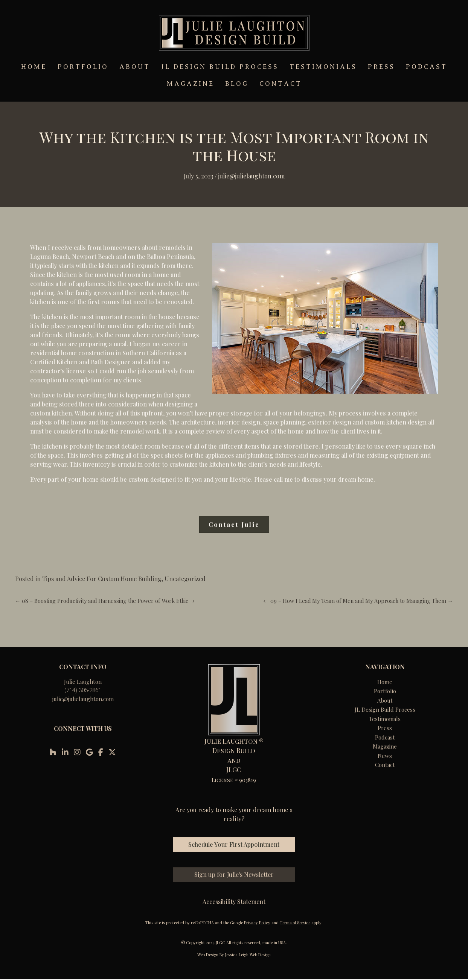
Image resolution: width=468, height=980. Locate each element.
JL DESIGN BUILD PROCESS (220, 67)
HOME (34, 67)
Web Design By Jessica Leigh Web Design (234, 955)
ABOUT (135, 67)
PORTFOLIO (83, 67)
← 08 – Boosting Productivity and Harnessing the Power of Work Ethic (102, 601)
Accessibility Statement (234, 902)
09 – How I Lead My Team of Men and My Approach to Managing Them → (362, 601)
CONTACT (281, 84)
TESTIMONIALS (323, 67)
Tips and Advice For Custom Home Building (102, 579)
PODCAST (427, 67)
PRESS (381, 67)
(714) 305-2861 (83, 690)
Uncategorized (185, 579)
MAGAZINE (191, 84)
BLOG (237, 84)
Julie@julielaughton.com (251, 176)
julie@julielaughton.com (83, 699)
